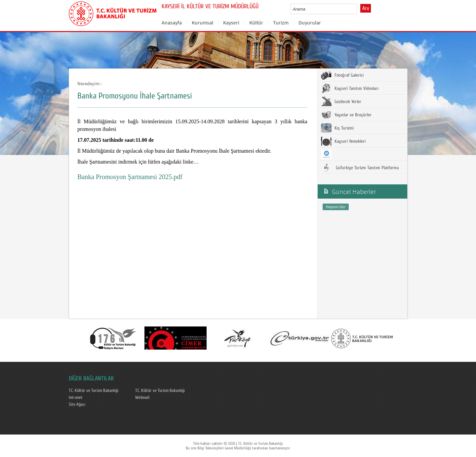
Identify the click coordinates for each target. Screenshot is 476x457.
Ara (366, 8)
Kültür (256, 22)
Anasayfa (172, 22)
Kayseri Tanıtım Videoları (350, 88)
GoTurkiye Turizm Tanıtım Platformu (360, 168)
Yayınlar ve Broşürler (346, 115)
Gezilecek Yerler (341, 101)
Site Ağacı (77, 404)
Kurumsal (202, 22)
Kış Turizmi (337, 128)
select (359, 9)
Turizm (281, 22)
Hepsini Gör (336, 207)
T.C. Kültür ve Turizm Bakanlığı (94, 391)
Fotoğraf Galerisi (342, 75)
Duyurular (310, 22)
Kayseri (231, 22)
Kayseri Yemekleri (343, 141)
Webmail (142, 398)
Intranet (76, 398)
